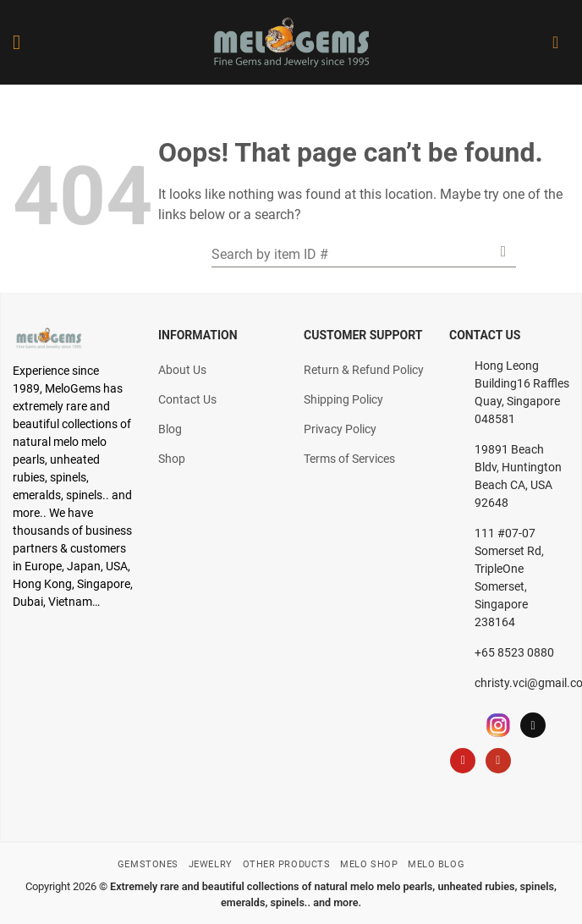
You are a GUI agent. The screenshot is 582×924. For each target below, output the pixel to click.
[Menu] (23, 42)
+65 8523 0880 (514, 652)
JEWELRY (211, 864)
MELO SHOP (369, 864)
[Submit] (503, 250)
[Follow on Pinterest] (463, 761)
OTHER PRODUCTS (287, 864)
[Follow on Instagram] (498, 725)
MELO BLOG (436, 864)
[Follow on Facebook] (463, 725)
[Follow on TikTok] (533, 725)
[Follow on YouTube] (498, 761)
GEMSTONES (148, 864)
